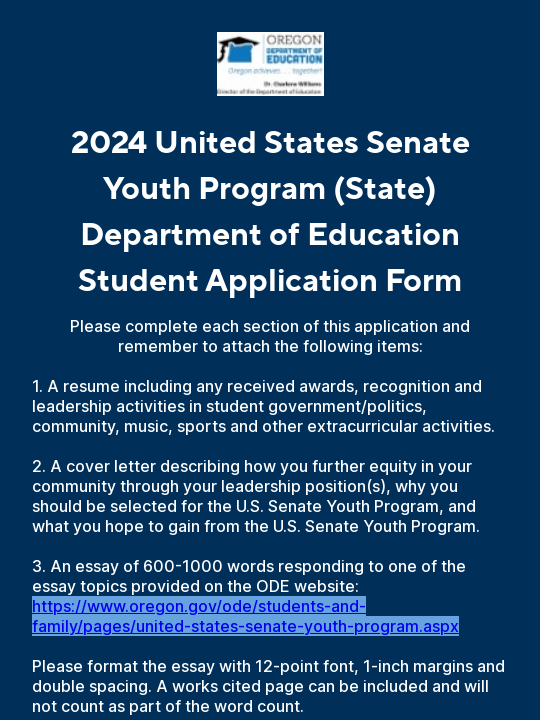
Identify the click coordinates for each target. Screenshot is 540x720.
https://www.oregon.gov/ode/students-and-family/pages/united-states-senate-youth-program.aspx (245, 616)
